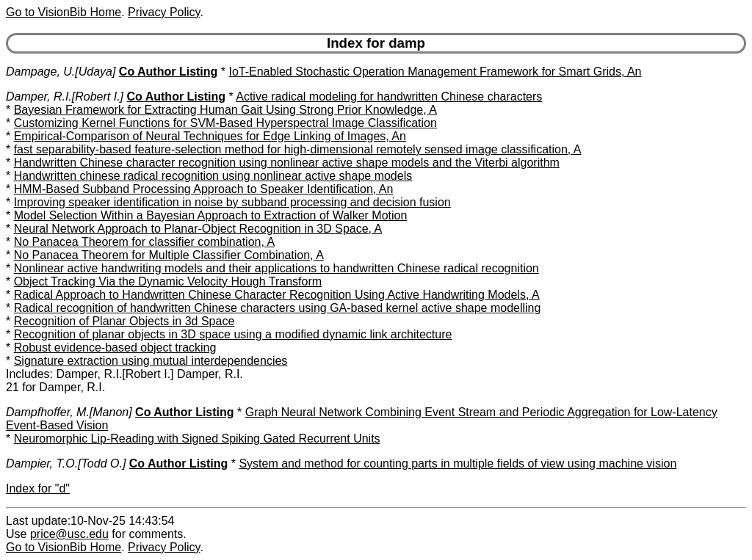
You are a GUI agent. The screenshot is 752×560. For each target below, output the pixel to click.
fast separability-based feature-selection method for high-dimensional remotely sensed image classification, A (298, 149)
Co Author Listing (169, 72)
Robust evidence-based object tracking (115, 348)
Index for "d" (38, 488)
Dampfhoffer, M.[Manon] (69, 412)
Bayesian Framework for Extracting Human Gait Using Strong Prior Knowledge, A (225, 110)
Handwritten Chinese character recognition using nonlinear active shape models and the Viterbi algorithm (287, 163)
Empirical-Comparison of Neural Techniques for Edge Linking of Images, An (210, 136)
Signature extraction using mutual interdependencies (151, 361)
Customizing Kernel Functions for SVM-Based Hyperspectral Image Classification (225, 123)
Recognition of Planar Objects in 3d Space (124, 321)
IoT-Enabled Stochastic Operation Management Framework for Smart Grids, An (435, 72)
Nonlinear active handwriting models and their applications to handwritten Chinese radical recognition (276, 268)
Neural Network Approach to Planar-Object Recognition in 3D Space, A (198, 229)
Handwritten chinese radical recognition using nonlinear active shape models (213, 176)
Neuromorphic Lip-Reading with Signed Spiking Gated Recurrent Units (197, 439)
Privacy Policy (164, 12)
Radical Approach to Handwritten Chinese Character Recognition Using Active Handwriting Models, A (277, 295)
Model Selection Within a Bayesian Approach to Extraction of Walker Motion (211, 215)
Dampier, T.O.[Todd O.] (66, 463)
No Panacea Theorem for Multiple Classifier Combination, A (169, 255)
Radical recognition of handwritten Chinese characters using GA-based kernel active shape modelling (278, 308)
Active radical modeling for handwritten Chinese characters (389, 97)
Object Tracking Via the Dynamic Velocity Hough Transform (168, 281)
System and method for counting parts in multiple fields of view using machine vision (458, 463)
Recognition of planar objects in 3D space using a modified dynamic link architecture (233, 334)
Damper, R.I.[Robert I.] (65, 97)
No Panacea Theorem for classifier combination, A (144, 242)
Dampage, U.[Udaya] (61, 72)
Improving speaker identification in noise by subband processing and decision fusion (232, 202)
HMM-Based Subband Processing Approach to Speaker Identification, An (204, 189)
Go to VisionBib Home (64, 12)
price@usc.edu (69, 534)
